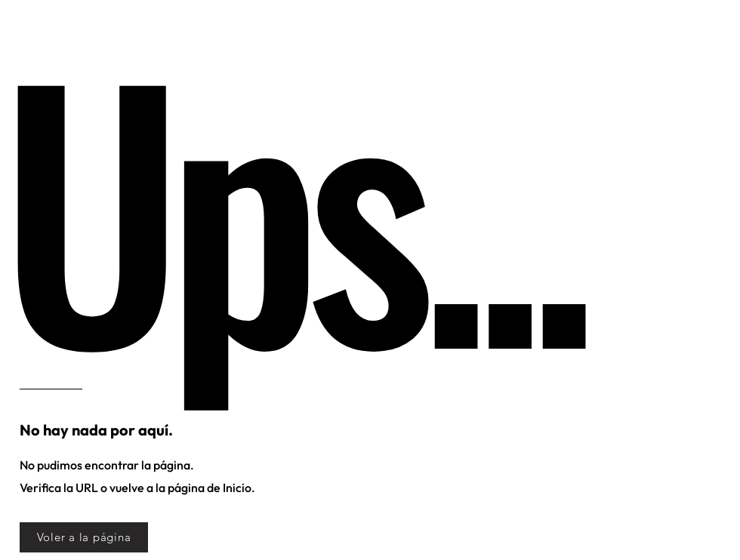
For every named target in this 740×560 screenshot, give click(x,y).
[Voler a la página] (84, 537)
